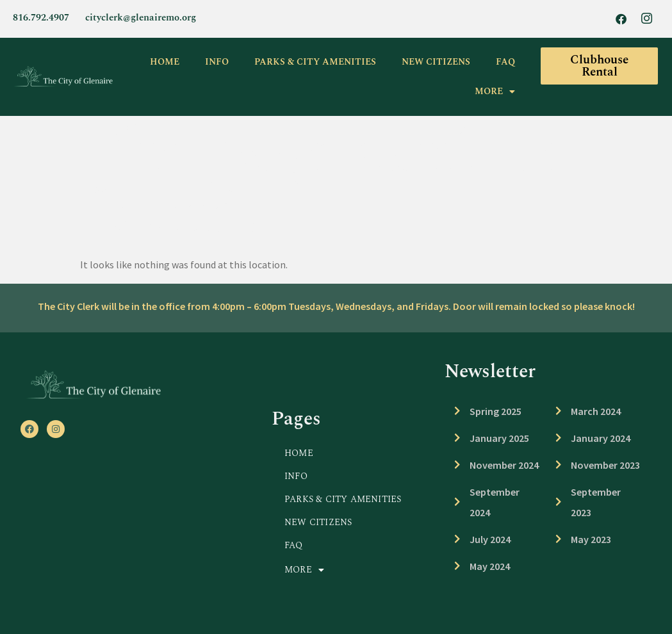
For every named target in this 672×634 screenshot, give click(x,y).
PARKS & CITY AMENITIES (315, 62)
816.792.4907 (41, 18)
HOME (165, 62)
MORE (495, 92)
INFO (217, 62)
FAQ (505, 62)
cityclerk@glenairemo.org (141, 18)
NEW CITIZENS (436, 62)
